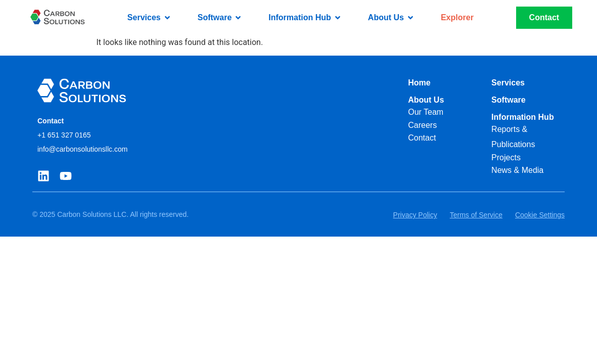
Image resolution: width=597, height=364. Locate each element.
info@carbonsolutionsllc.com (82, 149)
